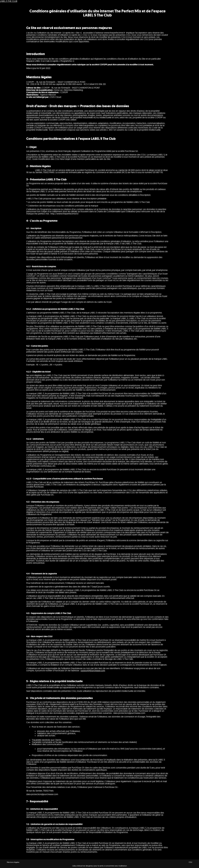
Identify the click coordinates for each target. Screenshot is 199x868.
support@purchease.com (93, 670)
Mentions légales (13, 862)
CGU (190, 862)
